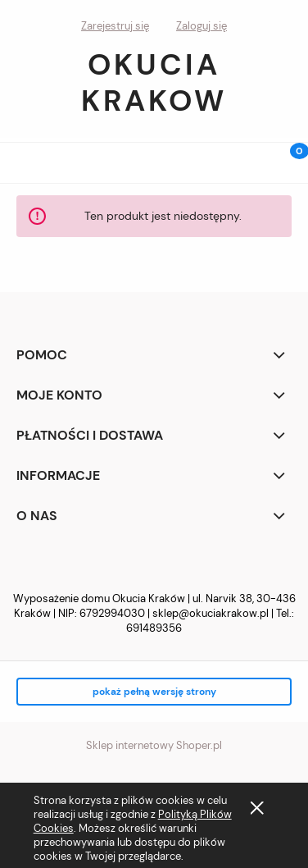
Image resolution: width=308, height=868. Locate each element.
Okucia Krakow (154, 82)
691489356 (154, 628)
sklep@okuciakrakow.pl (211, 613)
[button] (20, 160)
